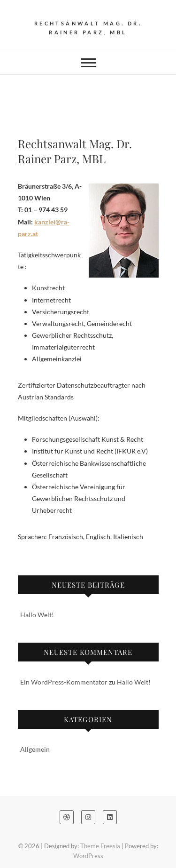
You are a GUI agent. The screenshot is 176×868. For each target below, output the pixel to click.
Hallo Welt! (37, 615)
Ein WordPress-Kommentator (64, 682)
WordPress (88, 856)
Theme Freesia (100, 846)
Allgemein (35, 749)
